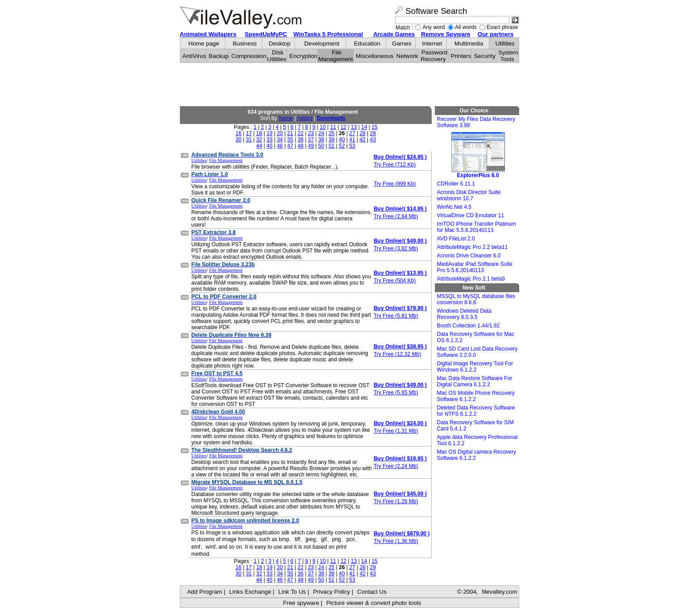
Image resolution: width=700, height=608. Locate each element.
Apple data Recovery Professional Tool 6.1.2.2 (477, 440)
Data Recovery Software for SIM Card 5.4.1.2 (475, 426)
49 (311, 146)
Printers (461, 56)
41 (352, 140)
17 (249, 133)
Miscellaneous (375, 56)
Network (407, 56)
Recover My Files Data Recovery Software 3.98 (476, 122)
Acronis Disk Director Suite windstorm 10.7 (469, 195)
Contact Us (372, 592)
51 (331, 146)
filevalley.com (499, 592)
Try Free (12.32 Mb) (397, 354)
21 (290, 133)
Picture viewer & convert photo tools (374, 603)
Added (305, 118)
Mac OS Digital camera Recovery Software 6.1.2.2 (477, 455)
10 (323, 127)
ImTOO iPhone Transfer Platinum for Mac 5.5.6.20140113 (477, 227)
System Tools (508, 56)
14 (364, 127)
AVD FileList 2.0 (456, 239)
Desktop (280, 43)
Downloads (331, 118)
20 (280, 133)
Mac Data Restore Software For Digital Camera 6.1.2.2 (475, 381)
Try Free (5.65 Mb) (396, 393)
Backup (219, 56)
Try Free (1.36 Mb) (396, 541)
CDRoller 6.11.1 (456, 184)
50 (321, 146)
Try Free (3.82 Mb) (396, 248)
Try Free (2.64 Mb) (396, 216)
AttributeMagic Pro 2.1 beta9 (471, 279)
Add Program (205, 592)
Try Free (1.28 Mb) (396, 501)
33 (269, 140)
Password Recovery (434, 56)
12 (344, 127)
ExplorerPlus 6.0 (478, 155)
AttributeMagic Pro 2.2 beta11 (473, 247)
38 (321, 140)
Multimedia (469, 43)
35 (290, 140)
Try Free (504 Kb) (395, 281)
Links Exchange (250, 592)
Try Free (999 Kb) (395, 184)
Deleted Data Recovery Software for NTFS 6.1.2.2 (476, 411)
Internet (432, 43)
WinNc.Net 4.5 (454, 207)
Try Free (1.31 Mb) (396, 431)
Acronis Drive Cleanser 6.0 (469, 256)
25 (331, 133)
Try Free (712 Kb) (395, 165)
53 (352, 146)
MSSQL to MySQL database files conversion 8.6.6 (476, 299)
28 (362, 133)
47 (290, 146)
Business (245, 43)
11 (333, 127)
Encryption (303, 56)
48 (300, 146)
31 (249, 140)
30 (239, 140)
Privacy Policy (331, 592)
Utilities (505, 43)
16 (239, 133)
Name (286, 118)
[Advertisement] (350, 85)
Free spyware (301, 603)
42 (362, 140)
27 (352, 133)
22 (300, 133)
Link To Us (292, 592)
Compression (249, 56)
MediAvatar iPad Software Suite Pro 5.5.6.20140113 (475, 267)
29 (373, 133)
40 (342, 140)
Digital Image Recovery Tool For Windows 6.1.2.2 (475, 367)
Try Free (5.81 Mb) (396, 316)
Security (484, 56)
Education (367, 43)
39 (331, 140)
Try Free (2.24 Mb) (396, 466)
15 (374, 127)
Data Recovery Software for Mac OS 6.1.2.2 (476, 337)
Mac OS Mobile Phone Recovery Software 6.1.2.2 (476, 396)
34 (280, 140)
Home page (204, 43)
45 (269, 146)
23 (311, 133)
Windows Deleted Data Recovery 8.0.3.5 (464, 314)
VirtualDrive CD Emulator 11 (471, 215)
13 (354, 127)
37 (311, 140)
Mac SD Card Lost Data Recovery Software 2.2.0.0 (477, 352)
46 (280, 146)
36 (300, 140)
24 (321, 133)
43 (373, 140)
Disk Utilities (277, 56)
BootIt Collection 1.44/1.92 (469, 326)
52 (342, 146)
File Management (336, 56)
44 (259, 146)
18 (259, 133)
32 (259, 140)
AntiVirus (194, 56)
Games (402, 43)
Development (322, 43)
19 (269, 133)
